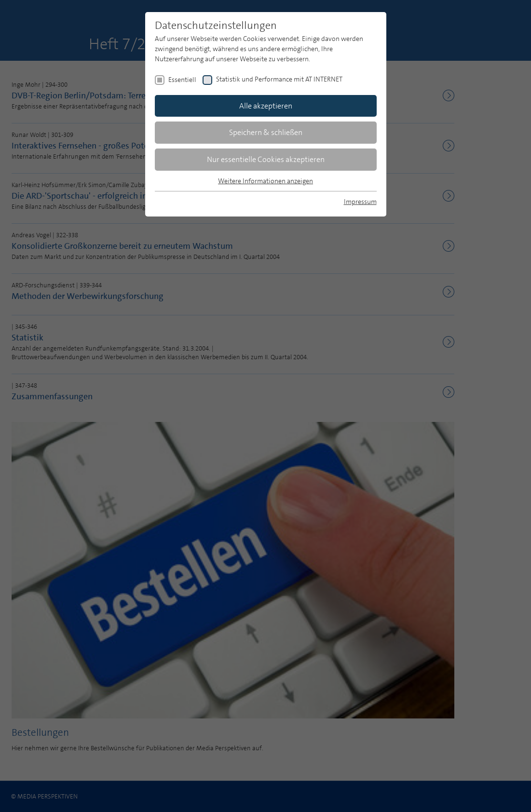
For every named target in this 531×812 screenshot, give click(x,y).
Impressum (360, 202)
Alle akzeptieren (266, 106)
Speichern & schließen (266, 132)
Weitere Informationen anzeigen (265, 181)
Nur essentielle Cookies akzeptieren (266, 159)
